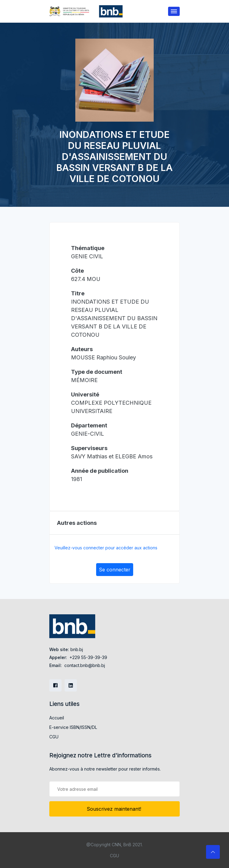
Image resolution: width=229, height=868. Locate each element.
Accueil (57, 718)
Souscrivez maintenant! (115, 809)
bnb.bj (77, 649)
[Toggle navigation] (174, 11)
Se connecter (115, 570)
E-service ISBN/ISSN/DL (73, 727)
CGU (54, 737)
